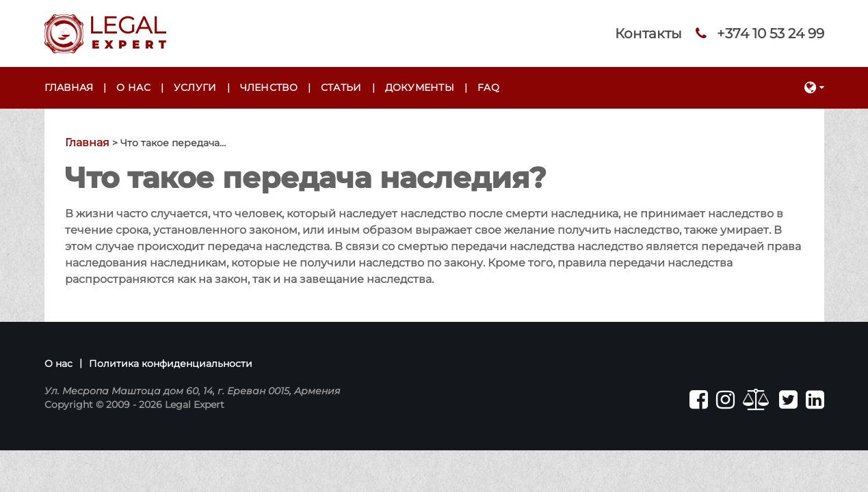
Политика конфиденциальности (171, 364)
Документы (420, 87)
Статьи (341, 87)
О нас (133, 87)
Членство (269, 87)
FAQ (488, 87)
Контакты (648, 33)
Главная (69, 87)
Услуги (195, 87)
